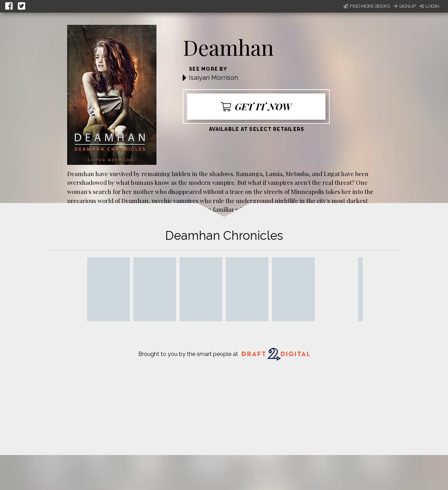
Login (429, 6)
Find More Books (367, 6)
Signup (405, 6)
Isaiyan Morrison (213, 78)
